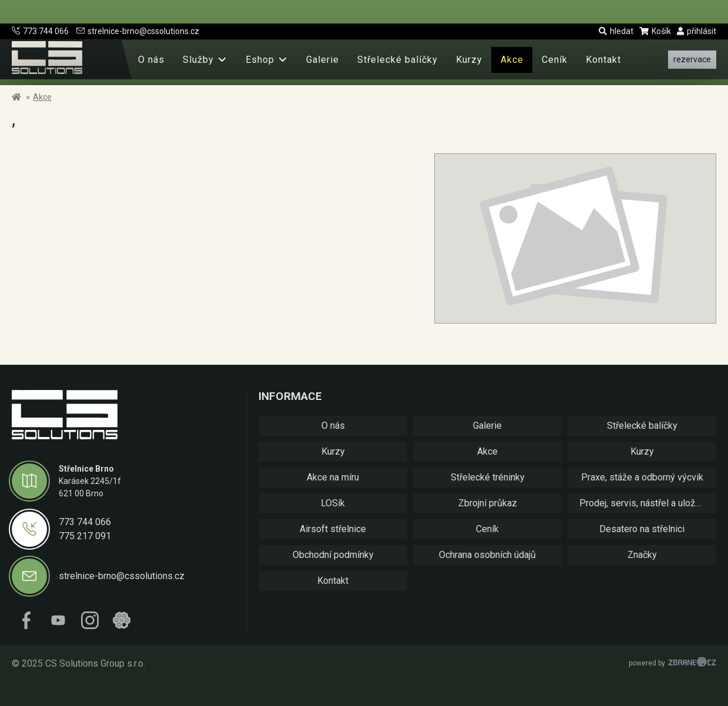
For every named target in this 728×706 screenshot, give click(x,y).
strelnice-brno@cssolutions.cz (138, 31)
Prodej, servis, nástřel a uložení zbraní (648, 503)
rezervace (692, 59)
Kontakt (603, 60)
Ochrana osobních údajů (487, 555)
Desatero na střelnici (642, 529)
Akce (512, 60)
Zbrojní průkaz (488, 503)
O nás (151, 60)
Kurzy (469, 60)
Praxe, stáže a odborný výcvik (642, 477)
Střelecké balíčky (397, 60)
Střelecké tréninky (488, 477)
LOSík (333, 503)
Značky (642, 555)
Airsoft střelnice (333, 529)
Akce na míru (333, 477)
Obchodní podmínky (333, 555)
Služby (198, 60)
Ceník (555, 60)
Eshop (260, 60)
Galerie (323, 60)
